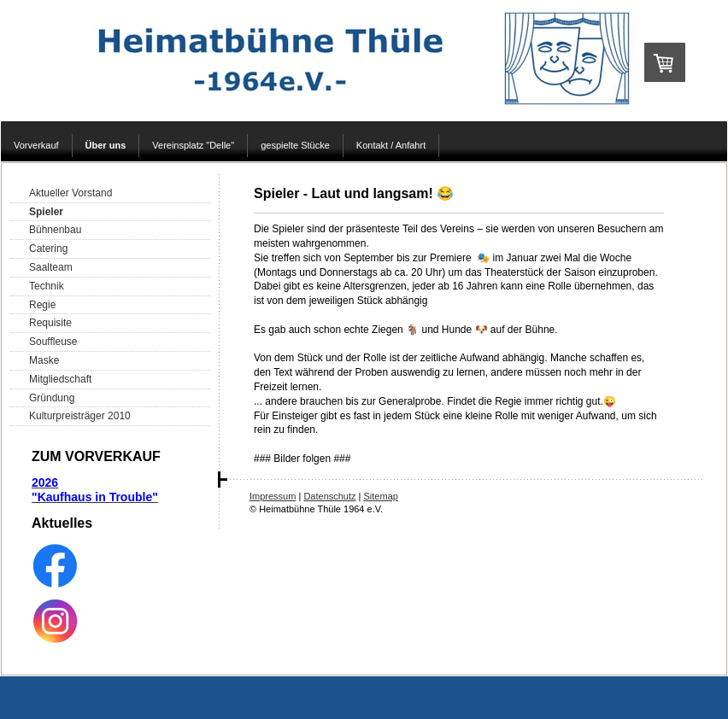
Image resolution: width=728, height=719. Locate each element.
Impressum (273, 496)
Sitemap (381, 496)
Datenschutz (329, 496)
